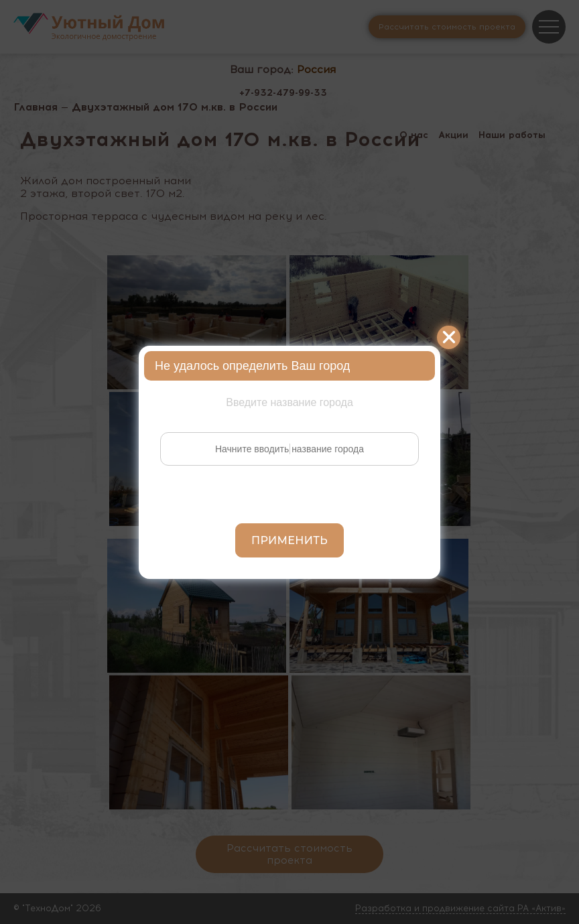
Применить (289, 540)
